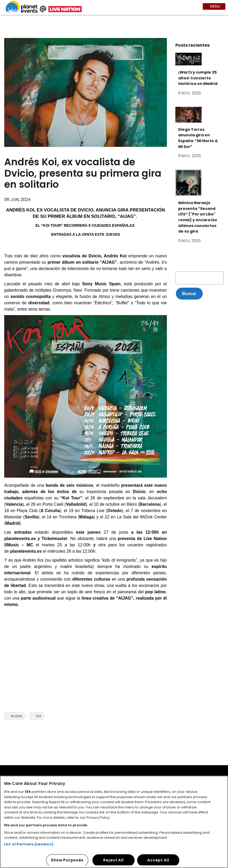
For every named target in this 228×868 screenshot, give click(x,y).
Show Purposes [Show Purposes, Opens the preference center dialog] (67, 860)
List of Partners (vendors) (29, 844)
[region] (114, 822)
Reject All (113, 860)
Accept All (158, 860)
